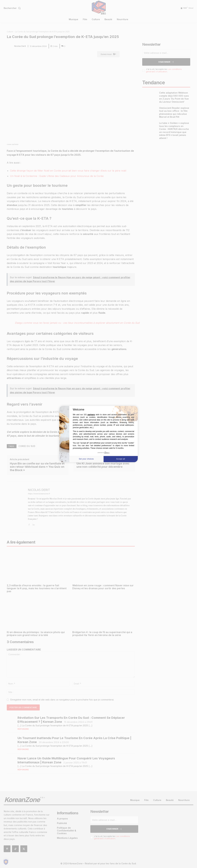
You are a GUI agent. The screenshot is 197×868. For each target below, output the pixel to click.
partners (91, 415)
